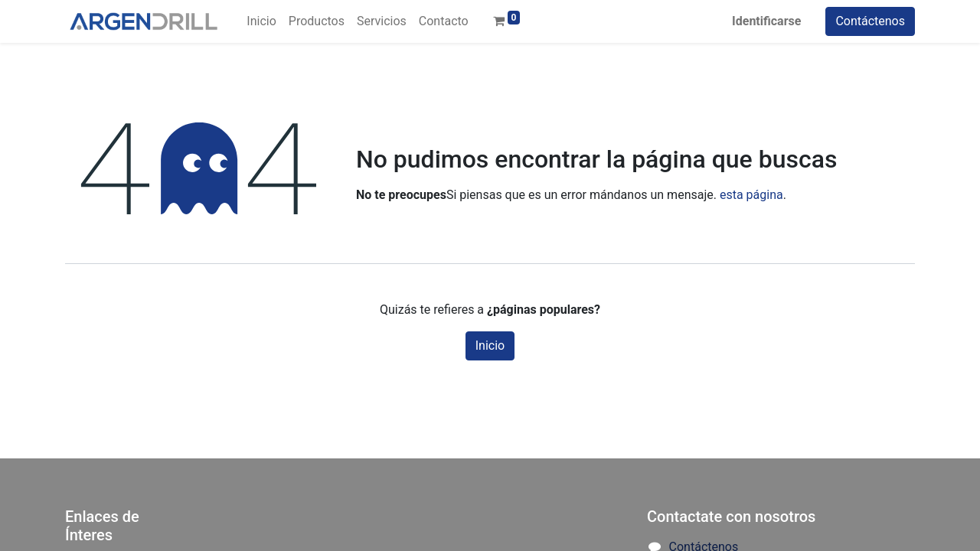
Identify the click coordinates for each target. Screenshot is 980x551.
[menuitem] (261, 21)
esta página (751, 195)
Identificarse (766, 21)
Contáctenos (870, 21)
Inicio (490, 346)
